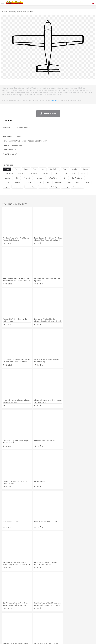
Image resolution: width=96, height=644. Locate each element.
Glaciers (53, 616)
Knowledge (69, 626)
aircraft (43, 187)
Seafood (57, 630)
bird (43, 169)
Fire (43, 616)
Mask (11, 623)
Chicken (34, 620)
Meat (44, 630)
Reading (37, 626)
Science (82, 626)
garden (75, 169)
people (86, 169)
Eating (86, 630)
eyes (26, 169)
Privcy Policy (18, 639)
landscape (9, 174)
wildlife (29, 182)
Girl (74, 623)
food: (4, 630)
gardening (54, 169)
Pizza (81, 630)
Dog (43, 620)
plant (17, 169)
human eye (31, 187)
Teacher (18, 626)
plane (7, 169)
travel (83, 174)
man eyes (58, 182)
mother (31, 623)
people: (5, 623)
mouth (39, 182)
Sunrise (77, 616)
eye (74, 174)
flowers (45, 174)
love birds (17, 187)
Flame (48, 616)
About (4, 639)
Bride (20, 623)
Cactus (28, 616)
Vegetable (64, 630)
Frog (67, 620)
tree (69, 182)
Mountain (83, 616)
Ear (50, 623)
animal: (5, 620)
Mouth (87, 623)
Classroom (30, 626)
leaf (55, 174)
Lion (85, 620)
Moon (71, 616)
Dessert (22, 630)
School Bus (57, 626)
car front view (77, 178)
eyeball (18, 182)
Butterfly (24, 620)
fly (48, 182)
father (82, 623)
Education (49, 626)
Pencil (43, 626)
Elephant (58, 620)
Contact (26, 639)
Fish (63, 620)
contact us (54, 100)
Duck (47, 620)
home (65, 623)
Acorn (11, 616)
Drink (28, 630)
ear (78, 182)
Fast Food (34, 630)
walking (60, 623)
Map (63, 626)
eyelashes (22, 174)
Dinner (76, 630)
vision (65, 174)
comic (7, 182)
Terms (10, 639)
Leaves (22, 616)
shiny (64, 178)
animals (39, 178)
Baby (16, 623)
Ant (10, 620)
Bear (14, 620)
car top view (52, 178)
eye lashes (77, 187)
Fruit (39, 630)
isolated (34, 174)
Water (89, 616)
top (35, 169)
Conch (34, 616)
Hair (70, 623)
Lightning (65, 616)
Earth (39, 616)
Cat (29, 620)
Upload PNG (41, 639)
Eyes (54, 623)
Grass (59, 616)
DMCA (33, 639)
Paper (87, 626)
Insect (80, 620)
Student (12, 626)
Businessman (38, 623)
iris (17, 178)
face (65, 169)
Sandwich (50, 630)
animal (87, 182)
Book (23, 626)
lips (7, 187)
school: (5, 626)
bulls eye (54, 187)
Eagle (52, 620)
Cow (39, 620)
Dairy (17, 630)
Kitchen (70, 630)
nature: (5, 616)
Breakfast (11, 630)
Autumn (16, 616)
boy (78, 623)
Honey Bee (74, 620)
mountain (27, 178)
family (25, 623)
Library (76, 626)
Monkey (90, 620)
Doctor (46, 623)
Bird (18, 620)
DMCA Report (10, 120)
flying (66, 187)
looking (8, 178)
